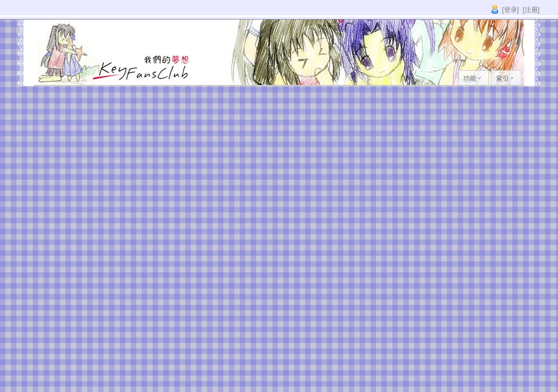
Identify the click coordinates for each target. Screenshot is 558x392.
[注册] (531, 10)
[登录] (510, 10)
